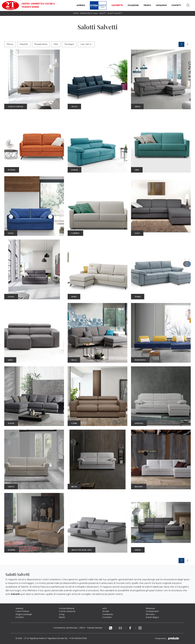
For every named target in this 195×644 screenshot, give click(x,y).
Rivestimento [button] (41, 44)
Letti (105, 609)
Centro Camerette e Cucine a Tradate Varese (38, 5)
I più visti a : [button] (86, 44)
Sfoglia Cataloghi (24, 614)
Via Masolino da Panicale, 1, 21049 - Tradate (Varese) (78, 628)
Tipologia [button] (69, 44)
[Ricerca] (188, 5)
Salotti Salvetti (115, 13)
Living (62, 614)
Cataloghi (161, 5)
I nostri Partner (22, 611)
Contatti (176, 5)
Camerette (117, 5)
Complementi (152, 611)
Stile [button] (56, 44)
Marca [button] (10, 44)
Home (75, 13)
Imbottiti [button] (24, 44)
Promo (147, 5)
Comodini (107, 617)
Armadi (106, 611)
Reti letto (150, 614)
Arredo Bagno (152, 617)
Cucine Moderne (67, 609)
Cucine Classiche (67, 611)
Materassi (150, 609)
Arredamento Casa (89, 13)
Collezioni (133, 5)
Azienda (81, 5)
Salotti (103, 13)
